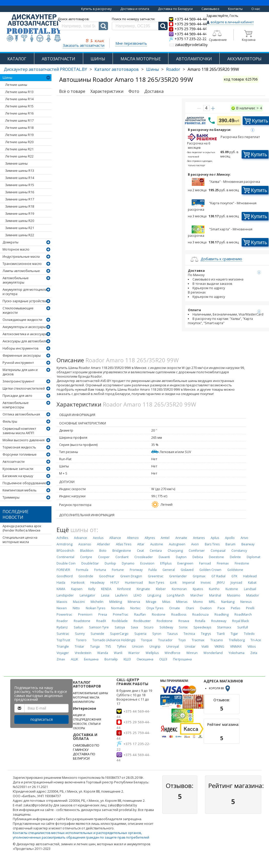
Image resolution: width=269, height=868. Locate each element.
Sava (134, 627)
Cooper (104, 557)
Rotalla (200, 621)
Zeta (254, 653)
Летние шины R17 (19, 121)
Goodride (86, 576)
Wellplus (152, 653)
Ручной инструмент (18, 363)
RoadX (101, 621)
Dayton (181, 557)
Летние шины (16, 85)
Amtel (165, 538)
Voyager (63, 653)
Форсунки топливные (20, 454)
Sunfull (243, 627)
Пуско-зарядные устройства (25, 301)
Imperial (189, 583)
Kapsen (77, 589)
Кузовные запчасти (18, 469)
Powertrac (64, 615)
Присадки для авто (17, 396)
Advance (80, 538)
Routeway (219, 621)
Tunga (95, 646)
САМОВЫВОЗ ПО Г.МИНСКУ (86, 748)
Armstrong (64, 544)
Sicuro (149, 627)
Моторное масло (16, 249)
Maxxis (62, 602)
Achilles (62, 538)
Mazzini (79, 602)
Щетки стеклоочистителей (24, 388)
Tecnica (189, 634)
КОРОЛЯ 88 (220, 688)
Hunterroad (134, 583)
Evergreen (185, 563)
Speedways (202, 627)
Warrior (134, 653)
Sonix (183, 627)
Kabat (252, 583)
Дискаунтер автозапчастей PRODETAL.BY (45, 69)
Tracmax (198, 640)
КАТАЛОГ (17, 59)
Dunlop (110, 563)
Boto (103, 551)
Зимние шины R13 (20, 171)
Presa (103, 615)
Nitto (76, 608)
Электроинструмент (18, 381)
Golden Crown (210, 570)
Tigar (234, 634)
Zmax (61, 659)
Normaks (118, 608)
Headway (97, 583)
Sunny (80, 634)
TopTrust (63, 640)
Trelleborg (237, 640)
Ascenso (85, 544)
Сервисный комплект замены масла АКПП (19, 431)
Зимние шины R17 (20, 199)
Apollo (230, 538)
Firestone (242, 563)
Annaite (181, 538)
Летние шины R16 (19, 113)
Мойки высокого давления (24, 440)
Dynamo (128, 563)
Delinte (235, 557)
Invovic (206, 583)
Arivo (244, 538)
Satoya (120, 627)
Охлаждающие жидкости (22, 320)
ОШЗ (163, 659)
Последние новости (15, 514)
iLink (173, 583)
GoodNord (65, 576)
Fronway (136, 570)
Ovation (206, 608)
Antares (199, 538)
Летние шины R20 (19, 142)
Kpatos (198, 589)
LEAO (138, 595)
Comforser (197, 551)
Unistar (190, 646)
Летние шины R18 (19, 128)
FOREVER (63, 570)
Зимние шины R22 (20, 235)
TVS (108, 646)
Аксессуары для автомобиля (25, 341)
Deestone (216, 557)
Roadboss (179, 615)
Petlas (235, 608)
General (169, 570)
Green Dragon (131, 576)
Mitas (166, 602)
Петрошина (182, 659)
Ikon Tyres (156, 583)
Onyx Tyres (155, 608)
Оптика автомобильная (21, 414)
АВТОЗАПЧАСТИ (58, 59)
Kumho (214, 589)
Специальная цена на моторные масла (20, 540)
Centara (156, 551)
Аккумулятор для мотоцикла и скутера (25, 292)
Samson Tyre (99, 627)
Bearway (248, 544)
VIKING (219, 646)
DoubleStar (90, 563)
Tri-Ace (256, 640)
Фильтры (10, 421)
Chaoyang (175, 551)
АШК (74, 659)
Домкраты (10, 242)
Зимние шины (16, 164)
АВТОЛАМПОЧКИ (194, 59)
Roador (173, 69)
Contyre (86, 557)
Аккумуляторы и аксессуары (24, 327)
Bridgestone (122, 551)
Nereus (246, 602)
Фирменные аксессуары (22, 356)
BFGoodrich (65, 551)
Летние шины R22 (19, 156)
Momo (198, 602)
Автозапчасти (14, 462)
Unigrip (155, 646)
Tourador (165, 640)
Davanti (164, 557)
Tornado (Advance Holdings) (114, 640)
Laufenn (121, 595)
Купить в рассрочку (96, 9)
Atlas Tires (124, 544)
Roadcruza (200, 615)
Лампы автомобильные (21, 271)
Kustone (232, 589)
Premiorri (85, 615)
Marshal (215, 595)
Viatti (205, 646)
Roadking (222, 615)
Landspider (65, 595)
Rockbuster (142, 621)
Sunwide (97, 634)
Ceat (140, 551)
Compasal (218, 551)
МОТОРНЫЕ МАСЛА (86, 697)
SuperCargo (119, 634)
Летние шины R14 (19, 99)
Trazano (217, 640)
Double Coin (66, 563)
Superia (140, 634)
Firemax (223, 563)
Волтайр (111, 659)
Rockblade (120, 621)
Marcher (197, 595)
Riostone (159, 615)
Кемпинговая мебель (20, 490)
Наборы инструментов (20, 348)
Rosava (184, 621)
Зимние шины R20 (20, 221)
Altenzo (133, 538)
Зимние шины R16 (20, 192)
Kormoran (179, 589)
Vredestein (83, 653)
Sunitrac (63, 634)
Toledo (249, 634)
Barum (230, 544)
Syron (157, 634)
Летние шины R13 (19, 92)
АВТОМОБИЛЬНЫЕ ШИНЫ (90, 693)
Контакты (235, 9)
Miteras (182, 602)
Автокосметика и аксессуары (25, 334)
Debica (198, 557)
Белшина (91, 659)
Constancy (239, 551)
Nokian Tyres (95, 608)
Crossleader (144, 557)
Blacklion (87, 551)
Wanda (103, 653)
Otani (190, 608)
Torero (81, 640)
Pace (221, 608)
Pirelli (250, 608)
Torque (147, 640)
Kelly (92, 589)
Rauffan (140, 615)
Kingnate (143, 589)
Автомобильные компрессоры (16, 405)
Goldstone (235, 570)
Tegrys (206, 634)
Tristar (79, 646)
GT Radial (218, 576)
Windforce (173, 653)
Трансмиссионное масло (22, 264)
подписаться (42, 719)
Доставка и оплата (135, 9)
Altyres (150, 538)
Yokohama (236, 653)
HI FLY (115, 583)
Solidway (166, 627)
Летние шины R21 (19, 149)
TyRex (122, 646)
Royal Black (240, 621)
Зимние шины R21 (20, 228)
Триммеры (11, 497)
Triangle (63, 646)
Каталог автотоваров (117, 69)
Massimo (234, 595)
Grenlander (178, 576)
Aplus (215, 538)
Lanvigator (87, 595)
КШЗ (127, 659)
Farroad (205, 563)
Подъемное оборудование (24, 483)
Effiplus (166, 563)
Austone (157, 544)
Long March (176, 595)
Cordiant (122, 557)
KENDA (106, 589)
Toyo (182, 640)
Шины (152, 69)
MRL (212, 602)
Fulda (153, 570)
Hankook (78, 583)
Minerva (134, 602)
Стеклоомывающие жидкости (18, 310)
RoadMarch (243, 615)
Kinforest (124, 589)
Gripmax (199, 576)
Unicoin (138, 646)
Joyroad (236, 583)
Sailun (78, 627)
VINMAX (236, 646)
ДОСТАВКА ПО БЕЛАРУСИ (84, 756)
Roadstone (82, 621)
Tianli (221, 634)
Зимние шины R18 (20, 206)
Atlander (104, 544)
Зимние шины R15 (20, 185)
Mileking (116, 602)
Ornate (175, 608)
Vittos (252, 646)
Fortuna (100, 570)
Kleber (161, 589)
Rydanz (62, 627)
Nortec (135, 608)
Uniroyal (173, 646)
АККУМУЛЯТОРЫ (244, 59)
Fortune (118, 570)
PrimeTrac (121, 615)
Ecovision (147, 563)
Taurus (172, 634)
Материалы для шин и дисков (20, 372)
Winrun (192, 653)
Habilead (250, 576)
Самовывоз (210, 9)
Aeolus (98, 538)
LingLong (154, 595)
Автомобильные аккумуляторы (16, 280)
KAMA (61, 589)
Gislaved (187, 570)
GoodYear (107, 576)
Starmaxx (224, 627)
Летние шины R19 (19, 135)
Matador (253, 595)
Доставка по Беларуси (175, 9)
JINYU (221, 583)
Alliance (115, 538)
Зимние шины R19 (20, 214)
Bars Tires (212, 544)
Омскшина (145, 659)
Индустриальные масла (21, 257)
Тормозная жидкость (19, 447)
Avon (195, 544)
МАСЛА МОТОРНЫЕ (141, 59)
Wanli (118, 653)
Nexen (62, 608)
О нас (256, 9)
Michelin (97, 602)
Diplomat (254, 557)
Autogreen (177, 544)
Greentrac (156, 576)
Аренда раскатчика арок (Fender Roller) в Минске (22, 528)
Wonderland (213, 653)
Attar (141, 544)
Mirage (151, 602)
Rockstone (165, 621)
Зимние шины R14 (20, 178)
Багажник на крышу (18, 476)
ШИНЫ (98, 59)
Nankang (228, 602)
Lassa (105, 595)
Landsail (250, 589)
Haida (61, 583)
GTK (234, 576)
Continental (65, 557)
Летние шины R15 (19, 106)
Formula (82, 570)
